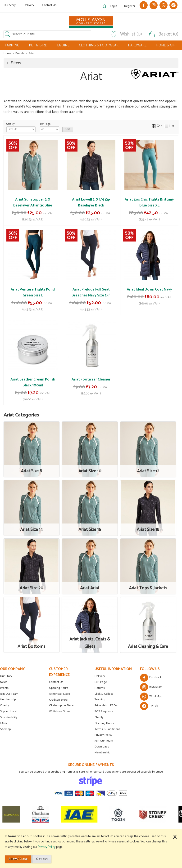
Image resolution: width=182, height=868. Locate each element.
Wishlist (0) (131, 34)
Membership (8, 700)
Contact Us (49, 5)
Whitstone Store (59, 711)
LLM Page (101, 682)
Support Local (9, 711)
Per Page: (50, 127)
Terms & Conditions (107, 729)
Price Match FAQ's (106, 705)
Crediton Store (58, 700)
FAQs (3, 723)
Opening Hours (59, 688)
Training (100, 700)
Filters (16, 63)
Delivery (29, 5)
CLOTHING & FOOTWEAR (99, 45)
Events (4, 688)
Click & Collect (104, 694)
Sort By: (21, 127)
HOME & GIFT (167, 45)
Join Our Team (9, 694)
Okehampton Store (61, 705)
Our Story (10, 5)
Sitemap (5, 729)
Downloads (102, 747)
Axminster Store (59, 694)
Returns (100, 688)
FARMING (12, 45)
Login (114, 6)
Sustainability (9, 717)
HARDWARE (137, 45)
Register (130, 6)
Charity (5, 705)
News (4, 682)
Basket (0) (168, 34)
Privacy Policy (103, 735)
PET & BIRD (38, 45)
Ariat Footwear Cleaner (91, 379)
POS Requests (104, 711)
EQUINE (63, 45)
